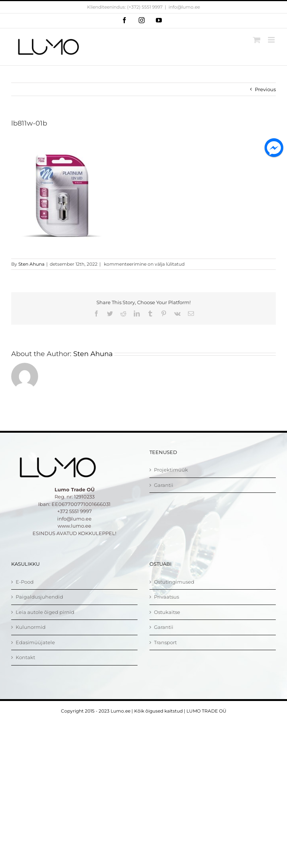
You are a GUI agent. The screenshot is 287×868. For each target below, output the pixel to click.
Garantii (164, 485)
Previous (265, 89)
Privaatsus (166, 597)
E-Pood (25, 582)
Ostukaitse (167, 612)
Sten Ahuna (31, 264)
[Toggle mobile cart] (257, 40)
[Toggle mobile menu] (272, 40)
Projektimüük (171, 470)
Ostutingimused (174, 582)
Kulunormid (31, 627)
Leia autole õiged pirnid (45, 612)
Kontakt (25, 657)
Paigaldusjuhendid (39, 597)
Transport (165, 642)
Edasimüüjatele (35, 642)
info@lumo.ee (184, 7)
